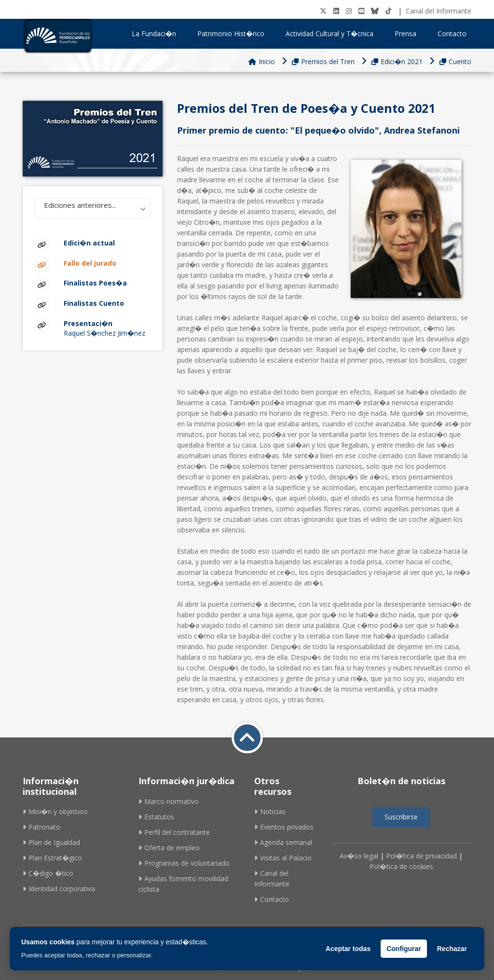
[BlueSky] (375, 11)
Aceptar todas (348, 949)
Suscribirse (401, 817)
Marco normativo (169, 801)
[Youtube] (361, 11)
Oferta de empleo (169, 848)
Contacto (452, 34)
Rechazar (452, 949)
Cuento (455, 61)
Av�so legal (359, 856)
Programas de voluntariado (184, 863)
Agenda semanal (283, 842)
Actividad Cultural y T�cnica (333, 34)
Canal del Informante (439, 11)
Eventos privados (284, 827)
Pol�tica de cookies (401, 866)
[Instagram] (349, 11)
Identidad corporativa (59, 889)
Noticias (270, 811)
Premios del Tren (323, 61)
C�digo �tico (48, 873)
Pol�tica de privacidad (421, 856)
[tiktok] (388, 11)
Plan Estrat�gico (52, 858)
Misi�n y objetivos (55, 811)
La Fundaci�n (157, 34)
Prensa (409, 34)
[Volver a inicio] (247, 738)
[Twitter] (323, 11)
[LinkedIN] (336, 11)
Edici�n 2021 (397, 61)
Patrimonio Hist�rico (234, 34)
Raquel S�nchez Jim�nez (107, 327)
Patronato (41, 827)
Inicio (262, 61)
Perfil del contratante (174, 832)
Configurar (404, 949)
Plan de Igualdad (51, 842)
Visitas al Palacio (283, 858)
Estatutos (156, 817)
